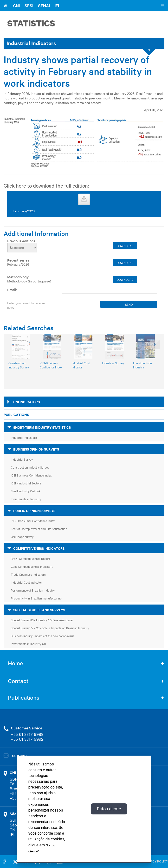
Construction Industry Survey (19, 365)
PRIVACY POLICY (156, 861)
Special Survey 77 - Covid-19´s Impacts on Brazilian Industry (50, 628)
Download (125, 246)
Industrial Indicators (24, 437)
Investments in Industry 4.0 (28, 644)
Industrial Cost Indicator (80, 365)
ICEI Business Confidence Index (31, 475)
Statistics (31, 23)
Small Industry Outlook (26, 491)
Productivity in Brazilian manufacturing (36, 598)
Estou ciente (109, 809)
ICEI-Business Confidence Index (51, 365)
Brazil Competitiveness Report (30, 558)
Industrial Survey (113, 363)
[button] (154, 358)
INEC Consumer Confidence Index (33, 521)
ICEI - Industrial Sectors (26, 483)
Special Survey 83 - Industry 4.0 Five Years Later (42, 620)
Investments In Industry (142, 365)
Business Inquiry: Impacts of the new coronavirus (43, 636)
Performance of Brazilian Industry (33, 590)
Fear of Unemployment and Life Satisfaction (39, 529)
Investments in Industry (26, 499)
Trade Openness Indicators (28, 574)
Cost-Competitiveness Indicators (32, 566)
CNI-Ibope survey (22, 537)
